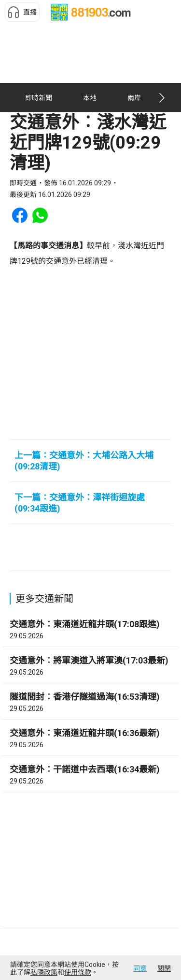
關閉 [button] (164, 968)
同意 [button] (140, 968)
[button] (22, 12)
